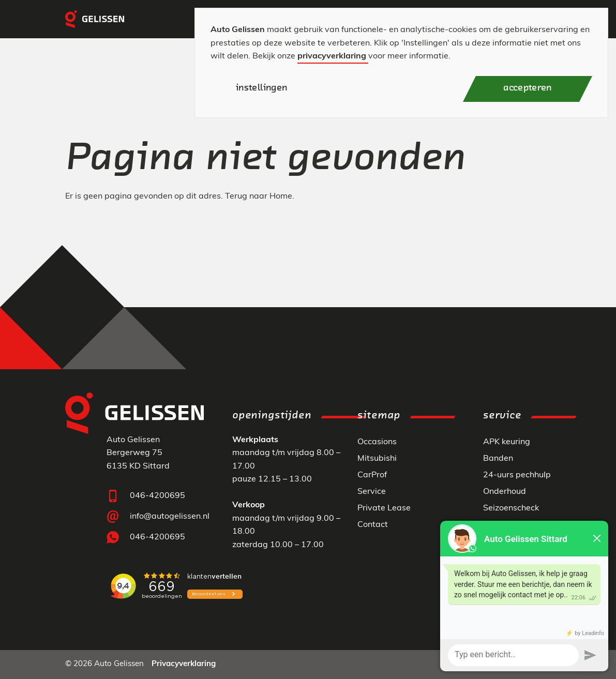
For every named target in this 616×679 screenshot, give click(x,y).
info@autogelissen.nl (170, 517)
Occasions (377, 442)
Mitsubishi (377, 459)
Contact (373, 525)
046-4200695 (157, 496)
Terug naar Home (259, 197)
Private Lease (384, 508)
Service (372, 492)
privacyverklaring (332, 56)
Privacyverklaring (184, 664)
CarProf (372, 475)
